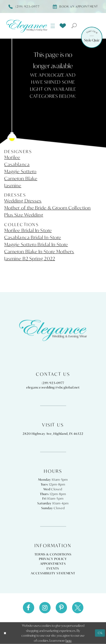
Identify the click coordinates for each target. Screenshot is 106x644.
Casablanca (17, 164)
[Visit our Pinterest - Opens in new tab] (61, 608)
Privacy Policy (53, 559)
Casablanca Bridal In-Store (33, 237)
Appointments (53, 564)
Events (53, 568)
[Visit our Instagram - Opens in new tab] (45, 608)
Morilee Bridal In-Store (28, 230)
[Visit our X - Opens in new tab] (78, 608)
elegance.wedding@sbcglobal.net (53, 387)
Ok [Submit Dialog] (100, 633)
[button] (53, 26)
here (69, 640)
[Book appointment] (75, 6)
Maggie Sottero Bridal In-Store (36, 244)
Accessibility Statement (53, 573)
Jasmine (13, 186)
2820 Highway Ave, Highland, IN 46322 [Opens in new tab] (53, 434)
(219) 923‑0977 (53, 383)
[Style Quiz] (92, 37)
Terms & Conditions (53, 554)
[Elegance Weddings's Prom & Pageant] (27, 26)
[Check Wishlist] (63, 25)
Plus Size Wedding (24, 215)
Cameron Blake (21, 178)
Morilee (12, 157)
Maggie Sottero (20, 171)
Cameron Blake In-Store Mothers (39, 252)
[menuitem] (53, 26)
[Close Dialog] (5, 633)
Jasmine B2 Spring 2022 (30, 259)
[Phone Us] (24, 6)
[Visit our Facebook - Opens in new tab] (29, 608)
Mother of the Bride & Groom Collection (47, 208)
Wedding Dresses (23, 201)
